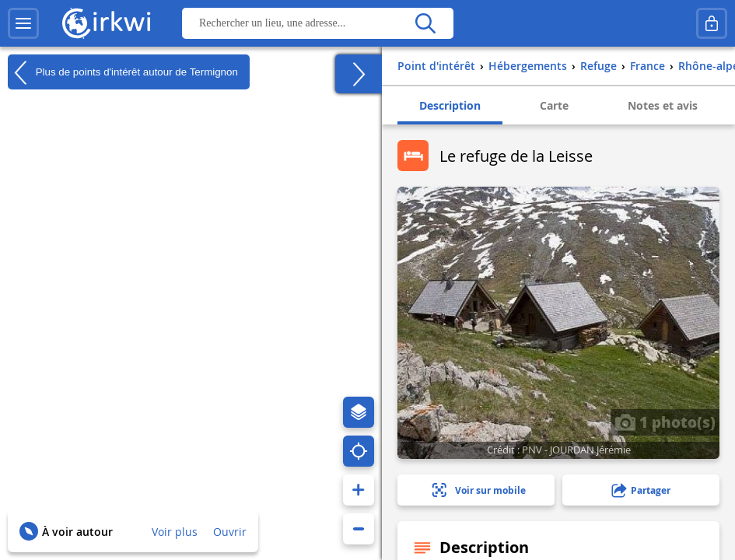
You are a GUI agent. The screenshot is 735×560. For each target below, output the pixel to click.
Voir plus (175, 532)
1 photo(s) (665, 422)
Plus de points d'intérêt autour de (123, 72)
